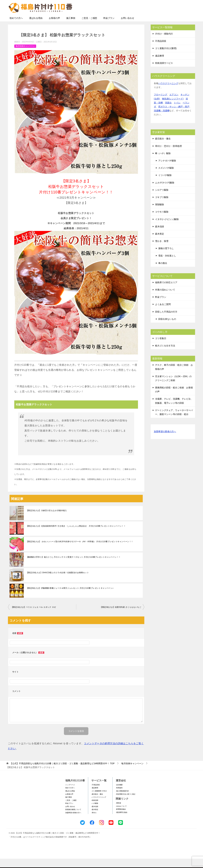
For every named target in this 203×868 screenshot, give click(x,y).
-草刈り (94, 822)
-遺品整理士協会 (122, 822)
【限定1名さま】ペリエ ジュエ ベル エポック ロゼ (33, 616)
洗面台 (168, 112)
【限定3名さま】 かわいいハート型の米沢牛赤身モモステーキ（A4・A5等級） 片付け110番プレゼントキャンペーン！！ (80, 551)
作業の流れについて (165, 299)
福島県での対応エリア (166, 292)
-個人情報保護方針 (122, 800)
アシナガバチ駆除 (167, 170)
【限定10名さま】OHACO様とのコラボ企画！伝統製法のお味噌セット (57, 582)
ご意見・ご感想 (89, 27)
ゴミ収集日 (161, 348)
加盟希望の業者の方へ (165, 441)
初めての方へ (16, 27)
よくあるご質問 (163, 314)
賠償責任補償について (73, 819)
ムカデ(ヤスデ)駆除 (165, 192)
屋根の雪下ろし (166, 258)
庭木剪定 (160, 243)
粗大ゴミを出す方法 (165, 355)
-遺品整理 (95, 797)
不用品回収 (161, 50)
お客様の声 (54, 27)
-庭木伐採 (95, 816)
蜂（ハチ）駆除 (163, 163)
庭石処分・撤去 (163, 148)
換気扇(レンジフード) (173, 108)
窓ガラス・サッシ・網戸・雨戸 (174, 116)
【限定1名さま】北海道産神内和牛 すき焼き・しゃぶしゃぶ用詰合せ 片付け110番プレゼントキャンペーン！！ (76, 535)
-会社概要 (119, 794)
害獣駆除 (160, 214)
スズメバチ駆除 (166, 177)
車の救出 (163, 272)
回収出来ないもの (167, 328)
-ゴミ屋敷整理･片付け (99, 800)
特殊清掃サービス (164, 72)
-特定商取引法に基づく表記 (126, 803)
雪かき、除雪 (162, 250)
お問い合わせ (128, 27)
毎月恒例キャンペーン (25, 55)
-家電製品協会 (121, 819)
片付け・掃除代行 (164, 43)
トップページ (70, 794)
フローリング (160, 104)
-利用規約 (119, 797)
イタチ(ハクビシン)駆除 (167, 229)
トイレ (177, 112)
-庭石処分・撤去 (97, 803)
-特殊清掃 (95, 810)
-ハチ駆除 (95, 813)
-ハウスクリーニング (99, 806)
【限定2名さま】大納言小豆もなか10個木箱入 (47, 520)
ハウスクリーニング (168, 93)
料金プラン (109, 27)
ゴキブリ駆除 (162, 207)
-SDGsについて (121, 815)
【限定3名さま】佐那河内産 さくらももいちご (121, 616)
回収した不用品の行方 (166, 321)
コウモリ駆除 (162, 221)
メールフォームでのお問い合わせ (166, 18)
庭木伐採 (160, 236)
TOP (62, 773)
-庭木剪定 (95, 819)
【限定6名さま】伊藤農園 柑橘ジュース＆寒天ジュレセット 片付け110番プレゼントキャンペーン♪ (70, 597)
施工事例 (71, 27)
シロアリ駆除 (162, 199)
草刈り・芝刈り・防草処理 (168, 155)
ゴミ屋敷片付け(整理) (166, 58)
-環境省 (118, 812)
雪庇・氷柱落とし (167, 265)
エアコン (174, 104)
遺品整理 (160, 65)
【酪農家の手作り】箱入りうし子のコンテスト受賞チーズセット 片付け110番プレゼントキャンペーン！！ (73, 566)
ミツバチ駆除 (165, 185)
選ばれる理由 (36, 27)
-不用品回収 (96, 794)
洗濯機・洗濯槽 (162, 120)
